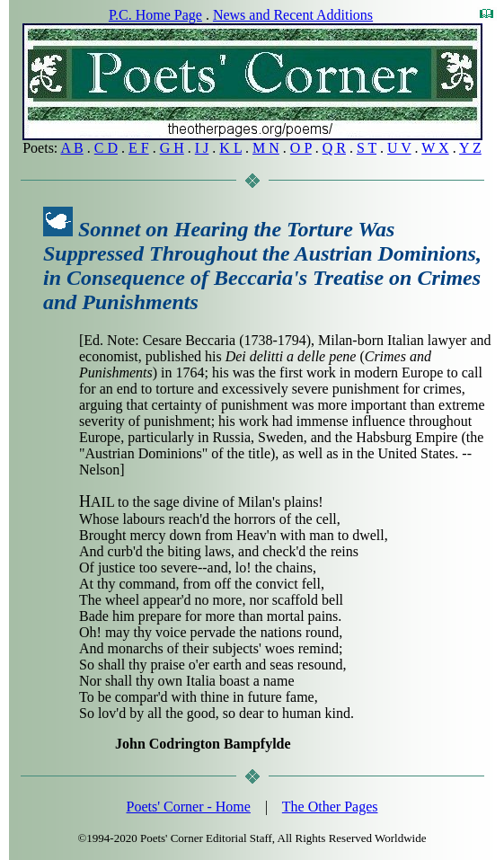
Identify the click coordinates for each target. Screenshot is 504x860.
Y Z (470, 148)
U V (399, 148)
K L (230, 148)
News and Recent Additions (293, 15)
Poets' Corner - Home (189, 807)
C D (106, 148)
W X (435, 148)
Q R (334, 148)
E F (139, 148)
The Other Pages (330, 807)
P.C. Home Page (155, 15)
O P (301, 148)
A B (71, 148)
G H (172, 148)
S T (367, 148)
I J (202, 148)
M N (266, 148)
